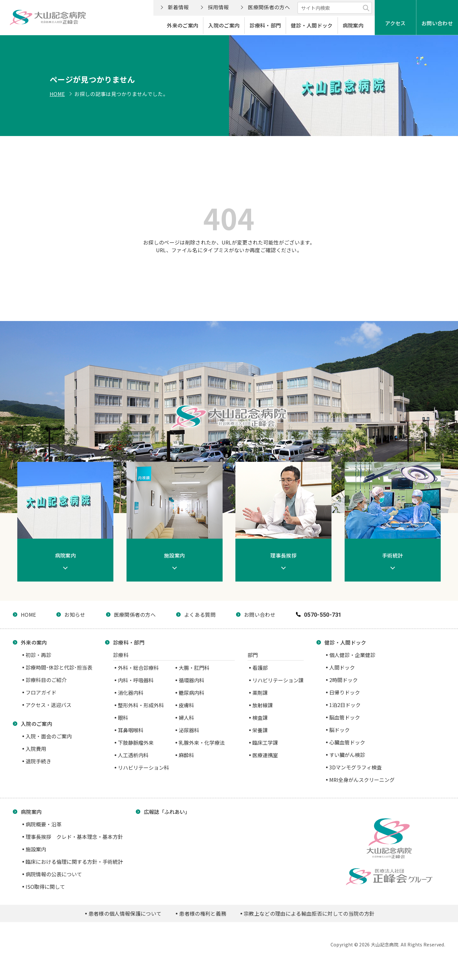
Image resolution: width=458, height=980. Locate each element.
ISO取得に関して (45, 887)
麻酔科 (186, 755)
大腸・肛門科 (194, 668)
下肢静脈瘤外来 (136, 743)
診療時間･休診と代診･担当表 (59, 667)
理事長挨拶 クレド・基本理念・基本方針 (74, 837)
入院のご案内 (224, 25)
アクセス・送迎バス (49, 705)
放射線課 (263, 705)
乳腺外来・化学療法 (202, 743)
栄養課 (260, 730)
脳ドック (339, 730)
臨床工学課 (265, 743)
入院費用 (36, 749)
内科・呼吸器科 (136, 680)
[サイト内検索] (335, 8)
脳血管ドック (345, 717)
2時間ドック (343, 680)
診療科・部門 (265, 25)
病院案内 (353, 25)
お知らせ (75, 615)
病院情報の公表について (54, 874)
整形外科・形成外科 (141, 705)
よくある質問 (200, 615)
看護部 (260, 668)
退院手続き (38, 761)
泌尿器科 (189, 730)
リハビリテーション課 (278, 680)
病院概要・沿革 (44, 824)
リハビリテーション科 (143, 767)
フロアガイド (41, 692)
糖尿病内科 (192, 693)
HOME (57, 94)
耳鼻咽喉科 (131, 730)
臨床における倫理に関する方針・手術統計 (74, 862)
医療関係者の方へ (269, 7)
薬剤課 (260, 693)
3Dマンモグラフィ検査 (356, 767)
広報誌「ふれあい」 (167, 812)
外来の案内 (34, 642)
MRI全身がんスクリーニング (362, 780)
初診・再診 (38, 655)
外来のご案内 (183, 25)
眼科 (123, 718)
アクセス (395, 23)
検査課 (260, 718)
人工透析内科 (133, 755)
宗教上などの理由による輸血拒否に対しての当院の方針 (309, 913)
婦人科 (186, 718)
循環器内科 (192, 680)
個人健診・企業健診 (352, 655)
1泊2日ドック (345, 705)
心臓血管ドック (347, 742)
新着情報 (178, 7)
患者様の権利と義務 (203, 913)
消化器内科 (131, 693)
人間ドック (342, 667)
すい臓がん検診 (347, 755)
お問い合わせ (437, 23)
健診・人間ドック (312, 25)
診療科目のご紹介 (46, 680)
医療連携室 (265, 755)
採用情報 (218, 7)
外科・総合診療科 (138, 668)
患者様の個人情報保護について (125, 913)
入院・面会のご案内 (49, 736)
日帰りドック (345, 692)
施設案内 (36, 849)
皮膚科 (186, 705)
